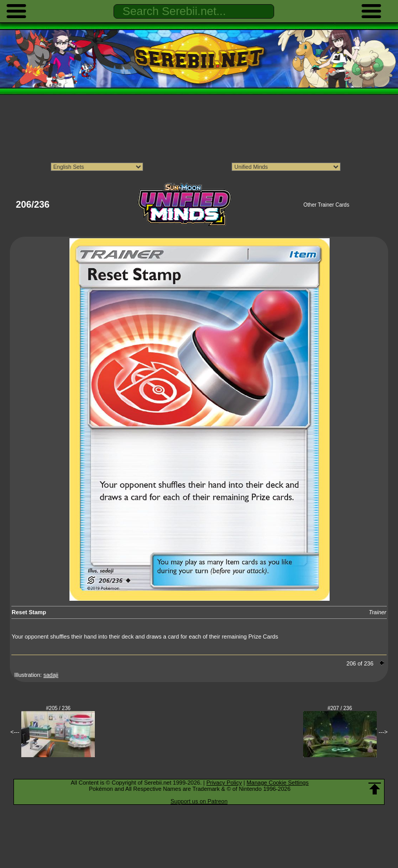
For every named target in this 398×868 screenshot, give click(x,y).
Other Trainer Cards (326, 205)
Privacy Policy (224, 783)
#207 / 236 (340, 708)
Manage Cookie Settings (278, 783)
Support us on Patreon (199, 801)
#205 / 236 (58, 708)
